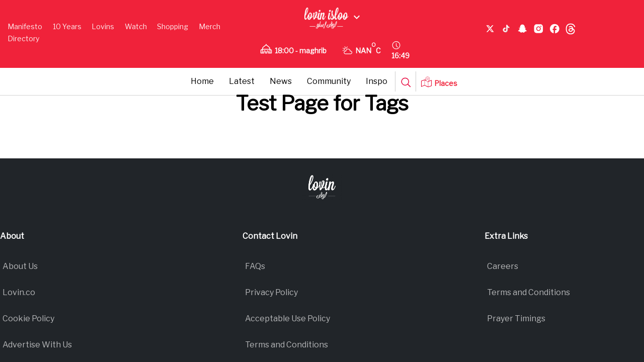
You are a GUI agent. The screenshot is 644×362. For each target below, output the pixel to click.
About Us (20, 266)
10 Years (67, 26)
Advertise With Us (37, 345)
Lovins (103, 26)
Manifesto (25, 26)
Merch (210, 26)
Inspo (377, 81)
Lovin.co (19, 292)
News (281, 81)
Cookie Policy (28, 319)
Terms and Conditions (287, 345)
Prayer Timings (516, 319)
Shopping (173, 26)
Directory (23, 38)
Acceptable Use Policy (288, 319)
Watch (136, 26)
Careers (503, 266)
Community (329, 81)
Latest (242, 81)
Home (202, 81)
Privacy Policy (271, 292)
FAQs (255, 266)
